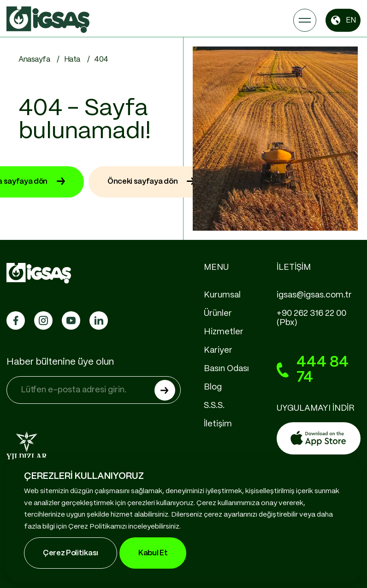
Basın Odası (226, 369)
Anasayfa (34, 60)
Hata (72, 60)
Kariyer (218, 350)
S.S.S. (214, 406)
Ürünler (218, 314)
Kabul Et (153, 553)
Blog (213, 387)
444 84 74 (313, 370)
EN (343, 20)
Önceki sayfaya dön (151, 182)
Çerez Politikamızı (98, 527)
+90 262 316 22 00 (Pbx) (311, 318)
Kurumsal (222, 295)
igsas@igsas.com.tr (314, 295)
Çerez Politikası (71, 553)
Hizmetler (224, 332)
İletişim (218, 424)
